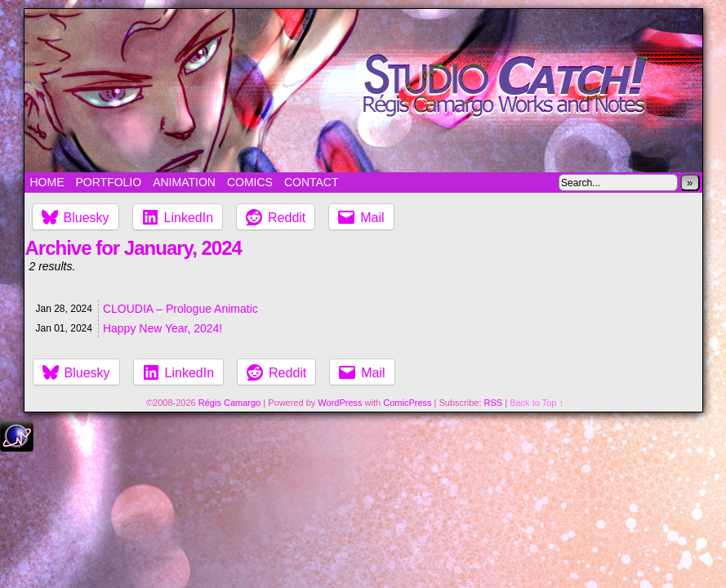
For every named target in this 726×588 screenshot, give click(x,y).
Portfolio (109, 182)
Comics (250, 182)
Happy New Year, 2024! (163, 328)
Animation (184, 182)
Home (47, 182)
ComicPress (407, 403)
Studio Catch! (363, 91)
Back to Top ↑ (537, 403)
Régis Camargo (229, 403)
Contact (312, 182)
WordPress (340, 403)
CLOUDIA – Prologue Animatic (180, 309)
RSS (494, 403)
